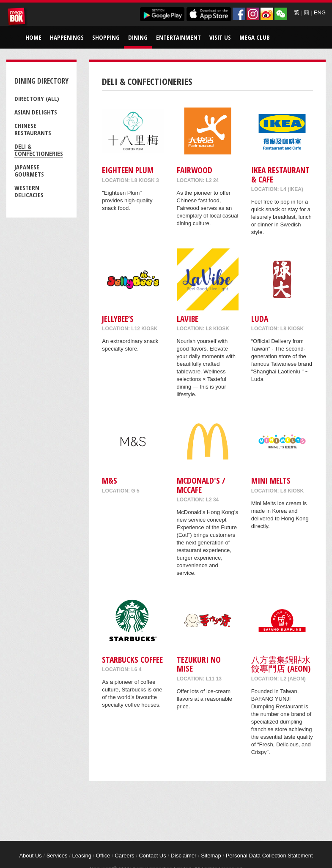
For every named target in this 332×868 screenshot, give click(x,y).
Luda (260, 319)
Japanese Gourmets (29, 170)
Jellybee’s (118, 319)
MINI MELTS (271, 480)
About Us (30, 856)
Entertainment (178, 37)
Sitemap (211, 856)
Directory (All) (37, 98)
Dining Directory (41, 81)
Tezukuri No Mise (199, 664)
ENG (320, 12)
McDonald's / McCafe (201, 485)
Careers (124, 856)
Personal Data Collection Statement (269, 856)
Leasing (82, 856)
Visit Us (220, 37)
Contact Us (152, 856)
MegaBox (18, 18)
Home (33, 37)
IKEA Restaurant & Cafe (280, 174)
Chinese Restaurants (33, 129)
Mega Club (255, 37)
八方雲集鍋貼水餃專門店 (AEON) (281, 664)
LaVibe (188, 319)
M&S (110, 480)
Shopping (106, 37)
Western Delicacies (29, 191)
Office (103, 856)
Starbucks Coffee (132, 660)
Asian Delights (36, 112)
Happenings (67, 37)
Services (57, 856)
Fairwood (195, 170)
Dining (138, 37)
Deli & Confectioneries (39, 150)
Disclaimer (184, 856)
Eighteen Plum (128, 170)
